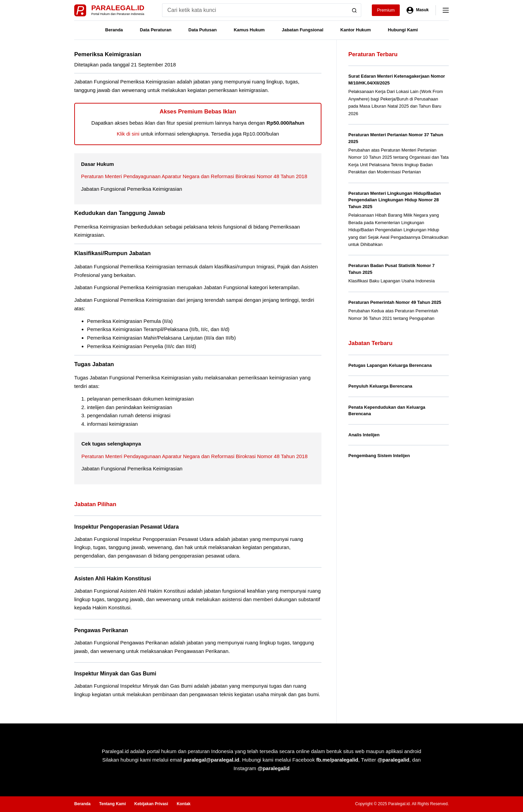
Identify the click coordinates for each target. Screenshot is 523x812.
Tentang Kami (112, 804)
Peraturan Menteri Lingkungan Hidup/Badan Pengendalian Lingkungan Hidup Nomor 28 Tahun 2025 (395, 200)
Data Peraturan (156, 30)
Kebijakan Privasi (151, 804)
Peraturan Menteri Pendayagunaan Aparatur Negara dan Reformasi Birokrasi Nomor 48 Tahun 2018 (194, 176)
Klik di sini (128, 134)
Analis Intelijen (364, 435)
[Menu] (446, 10)
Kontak (184, 804)
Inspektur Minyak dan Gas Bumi (115, 674)
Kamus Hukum (249, 30)
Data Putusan (202, 30)
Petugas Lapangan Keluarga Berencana (390, 365)
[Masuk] (418, 10)
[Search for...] (255, 10)
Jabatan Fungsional (302, 30)
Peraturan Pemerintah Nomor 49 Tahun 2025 (395, 302)
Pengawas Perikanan (101, 630)
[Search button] (354, 10)
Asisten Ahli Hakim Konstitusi (113, 579)
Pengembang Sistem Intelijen (379, 456)
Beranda (114, 30)
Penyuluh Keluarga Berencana (380, 386)
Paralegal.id (118, 8)
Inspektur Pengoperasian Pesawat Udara (126, 527)
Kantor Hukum (356, 30)
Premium (386, 10)
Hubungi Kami (403, 30)
